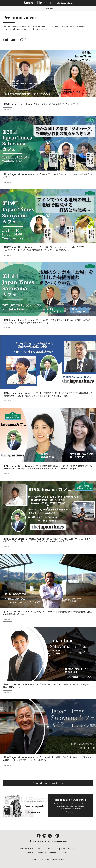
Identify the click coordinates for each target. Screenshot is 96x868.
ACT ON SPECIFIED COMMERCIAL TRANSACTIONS (43, 852)
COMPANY (66, 852)
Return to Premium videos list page (48, 783)
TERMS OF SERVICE (68, 849)
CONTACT (40, 849)
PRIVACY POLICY (52, 849)
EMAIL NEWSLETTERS (26, 849)
